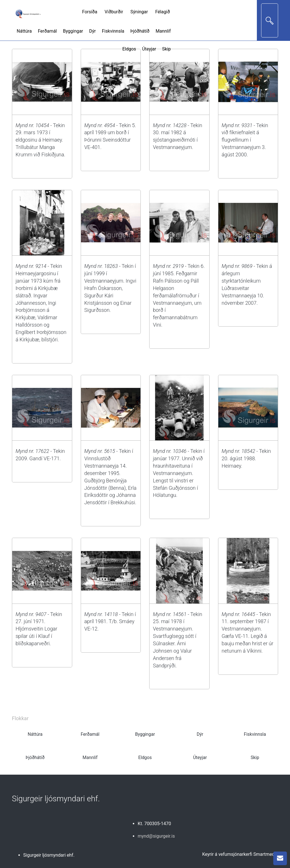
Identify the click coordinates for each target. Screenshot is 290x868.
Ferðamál (47, 31)
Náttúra (24, 31)
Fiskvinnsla (113, 31)
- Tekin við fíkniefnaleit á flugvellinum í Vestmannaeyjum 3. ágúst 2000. (245, 140)
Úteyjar (149, 49)
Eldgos (129, 49)
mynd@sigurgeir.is (156, 836)
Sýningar (139, 12)
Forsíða (90, 12)
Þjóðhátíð (140, 31)
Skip (167, 49)
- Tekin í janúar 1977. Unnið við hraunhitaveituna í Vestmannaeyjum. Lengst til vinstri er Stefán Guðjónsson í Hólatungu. (179, 473)
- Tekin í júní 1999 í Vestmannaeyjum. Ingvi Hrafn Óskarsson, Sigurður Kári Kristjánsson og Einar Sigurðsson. (110, 288)
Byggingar (73, 31)
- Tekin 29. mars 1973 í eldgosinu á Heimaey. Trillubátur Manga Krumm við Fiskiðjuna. (40, 140)
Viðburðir (114, 12)
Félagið (163, 12)
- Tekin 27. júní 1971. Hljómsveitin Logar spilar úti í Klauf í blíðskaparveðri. (39, 629)
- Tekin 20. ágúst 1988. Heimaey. (246, 458)
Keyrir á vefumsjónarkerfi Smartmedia (240, 854)
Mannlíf (163, 31)
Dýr (92, 31)
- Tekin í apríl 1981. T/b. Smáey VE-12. (110, 622)
